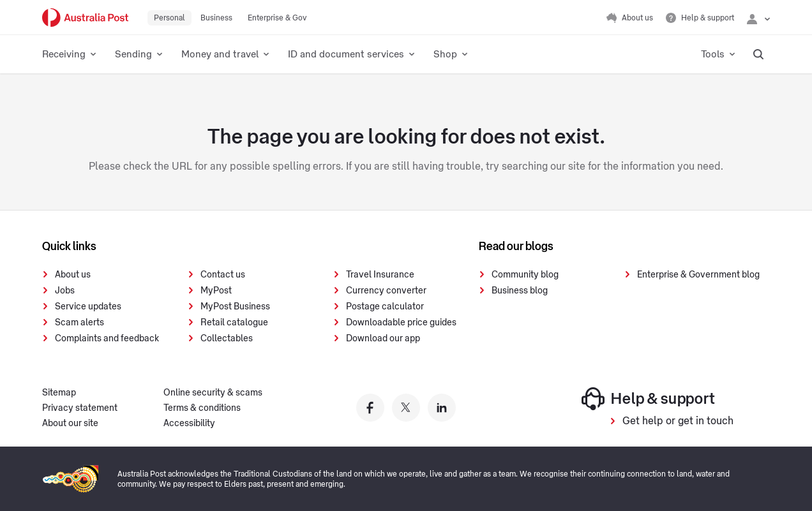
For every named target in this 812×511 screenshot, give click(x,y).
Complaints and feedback (107, 339)
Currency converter (386, 291)
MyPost (216, 291)
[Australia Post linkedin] (442, 408)
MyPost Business (235, 307)
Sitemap (59, 393)
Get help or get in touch (678, 421)
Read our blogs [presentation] (516, 246)
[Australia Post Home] (85, 18)
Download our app (383, 339)
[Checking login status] (758, 18)
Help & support (648, 399)
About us (73, 275)
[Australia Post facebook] (370, 408)
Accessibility (189, 424)
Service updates (88, 307)
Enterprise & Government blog (698, 275)
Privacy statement (80, 408)
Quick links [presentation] (69, 246)
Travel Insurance (380, 275)
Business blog (520, 291)
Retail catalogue (234, 323)
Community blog (525, 275)
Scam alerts (79, 323)
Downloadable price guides (401, 323)
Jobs (65, 291)
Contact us (223, 275)
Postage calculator (385, 307)
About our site (70, 424)
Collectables (227, 339)
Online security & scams (213, 393)
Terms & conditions (202, 408)
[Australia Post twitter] (406, 408)
